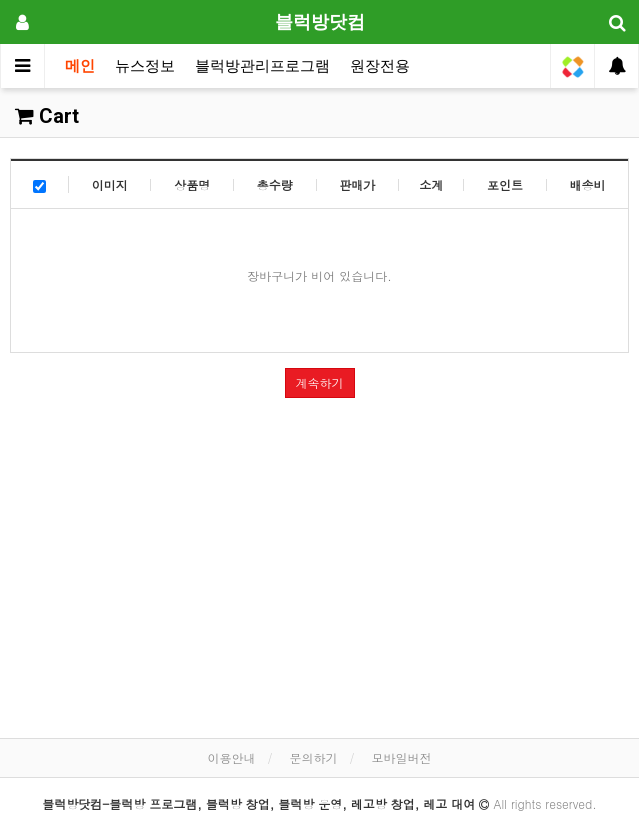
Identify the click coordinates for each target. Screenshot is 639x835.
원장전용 (380, 66)
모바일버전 (402, 757)
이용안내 (231, 757)
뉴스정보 (145, 66)
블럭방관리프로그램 (262, 66)
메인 (80, 66)
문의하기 (314, 757)
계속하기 (320, 382)
